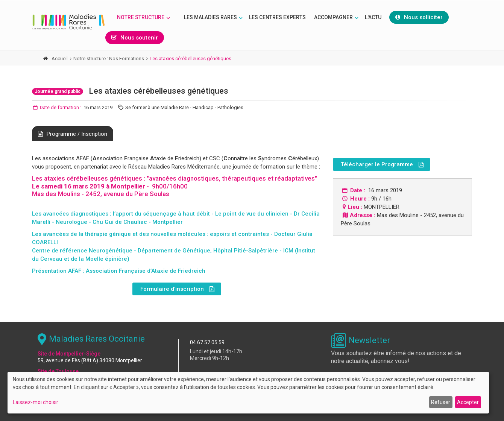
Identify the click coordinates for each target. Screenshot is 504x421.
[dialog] (248, 393)
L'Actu (373, 17)
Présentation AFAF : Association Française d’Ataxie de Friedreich (119, 271)
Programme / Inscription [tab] (73, 134)
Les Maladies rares (210, 17)
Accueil (60, 59)
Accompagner (333, 17)
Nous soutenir (135, 38)
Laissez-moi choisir (36, 402)
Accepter (468, 402)
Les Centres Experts (277, 17)
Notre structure (141, 17)
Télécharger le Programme (382, 165)
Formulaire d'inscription (177, 289)
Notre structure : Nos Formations (109, 59)
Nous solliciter (419, 17)
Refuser (441, 402)
